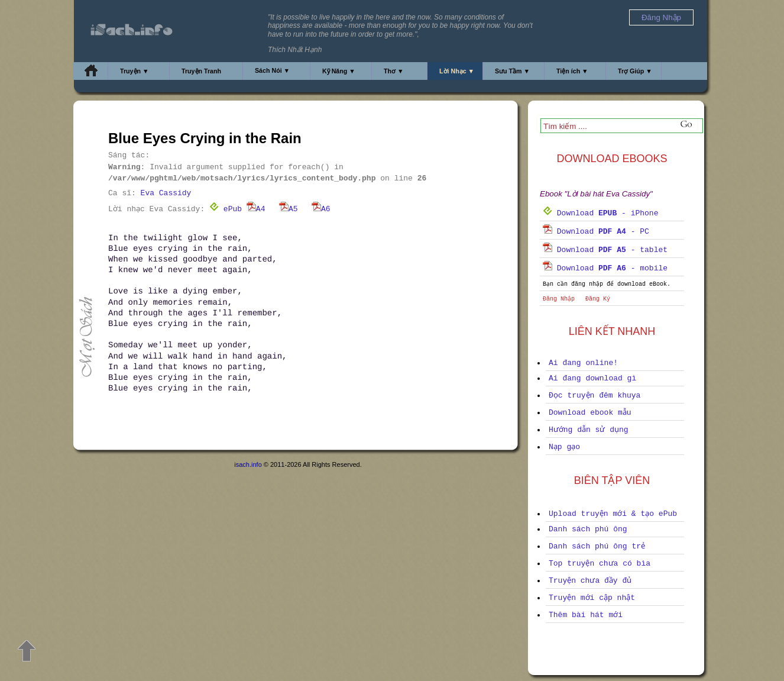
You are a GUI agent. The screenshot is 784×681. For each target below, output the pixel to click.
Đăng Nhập (559, 299)
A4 (256, 209)
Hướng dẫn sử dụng (589, 430)
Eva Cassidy (166, 193)
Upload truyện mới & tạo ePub (613, 514)
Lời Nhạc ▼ (457, 71)
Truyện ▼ (135, 71)
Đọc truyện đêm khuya (595, 396)
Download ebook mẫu (590, 413)
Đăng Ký (598, 299)
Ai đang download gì (592, 378)
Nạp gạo (564, 447)
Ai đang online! (583, 363)
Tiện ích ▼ (572, 71)
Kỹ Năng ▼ (339, 71)
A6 (321, 209)
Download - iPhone (600, 213)
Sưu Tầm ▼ (512, 71)
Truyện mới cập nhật (592, 598)
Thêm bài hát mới (586, 615)
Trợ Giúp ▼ (635, 71)
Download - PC (596, 232)
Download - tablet (605, 250)
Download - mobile (605, 268)
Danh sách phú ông (588, 529)
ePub (226, 209)
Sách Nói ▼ (272, 70)
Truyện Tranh (201, 71)
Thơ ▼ (394, 71)
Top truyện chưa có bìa (600, 564)
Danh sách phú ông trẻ (597, 546)
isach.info (248, 464)
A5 (289, 209)
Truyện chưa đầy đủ (590, 581)
